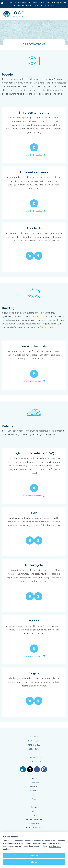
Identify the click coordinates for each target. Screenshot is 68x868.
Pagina (34, 811)
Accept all (34, 856)
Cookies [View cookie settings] (34, 815)
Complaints (34, 823)
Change (34, 862)
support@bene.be (34, 757)
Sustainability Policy (34, 819)
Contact (34, 807)
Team (34, 799)
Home (34, 779)
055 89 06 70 (34, 749)
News (34, 795)
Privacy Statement (34, 827)
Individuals (34, 787)
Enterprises (34, 783)
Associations (34, 791)
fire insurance (39, 316)
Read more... (50, 6)
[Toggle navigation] (61, 14)
